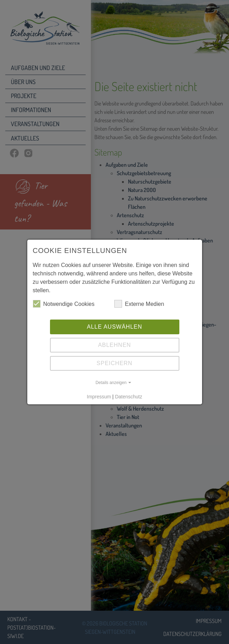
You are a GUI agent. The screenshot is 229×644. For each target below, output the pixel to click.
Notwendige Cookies (64, 304)
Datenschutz (129, 397)
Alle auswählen (114, 327)
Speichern (114, 363)
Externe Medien (139, 304)
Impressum (99, 397)
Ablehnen (114, 345)
